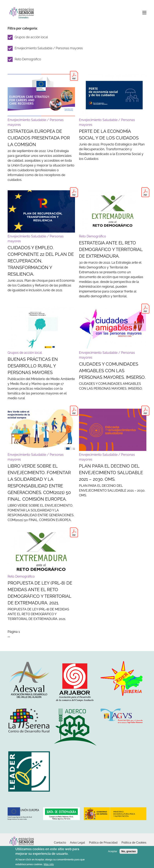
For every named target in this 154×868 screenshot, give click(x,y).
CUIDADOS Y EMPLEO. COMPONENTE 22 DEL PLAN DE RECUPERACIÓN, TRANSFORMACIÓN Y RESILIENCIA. (41, 261)
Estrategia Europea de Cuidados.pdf (74, 76)
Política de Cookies (134, 843)
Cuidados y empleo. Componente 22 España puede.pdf (74, 192)
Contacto (60, 843)
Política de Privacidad (103, 843)
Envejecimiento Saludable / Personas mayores (49, 48)
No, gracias (129, 851)
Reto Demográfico (28, 59)
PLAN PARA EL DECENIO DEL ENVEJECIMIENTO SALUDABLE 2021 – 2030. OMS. (111, 473)
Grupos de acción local (31, 37)
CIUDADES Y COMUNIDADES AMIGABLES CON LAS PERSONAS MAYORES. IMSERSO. (112, 371)
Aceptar (112, 851)
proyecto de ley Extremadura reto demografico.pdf (74, 532)
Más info (49, 864)
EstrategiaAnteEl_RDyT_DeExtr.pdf (145, 192)
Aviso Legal (78, 843)
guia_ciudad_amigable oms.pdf (145, 309)
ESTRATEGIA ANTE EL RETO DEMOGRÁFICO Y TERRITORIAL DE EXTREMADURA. (111, 249)
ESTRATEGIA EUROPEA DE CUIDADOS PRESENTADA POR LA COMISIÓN (39, 138)
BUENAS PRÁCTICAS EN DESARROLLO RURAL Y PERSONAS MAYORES (33, 366)
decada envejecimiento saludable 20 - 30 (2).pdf (145, 411)
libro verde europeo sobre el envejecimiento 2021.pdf (74, 411)
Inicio (23, 13)
